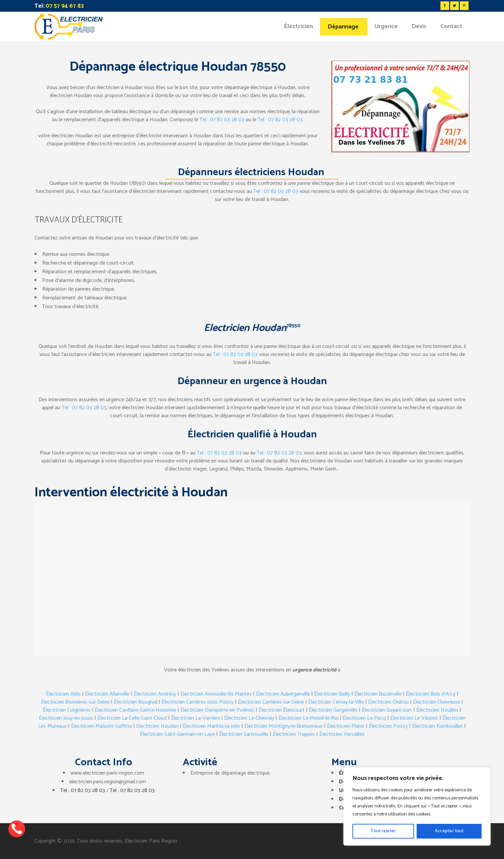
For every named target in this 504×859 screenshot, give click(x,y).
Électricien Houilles (437, 710)
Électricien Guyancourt (387, 710)
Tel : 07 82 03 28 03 (222, 120)
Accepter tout (449, 831)
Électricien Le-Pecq (364, 718)
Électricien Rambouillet (437, 726)
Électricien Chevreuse (437, 702)
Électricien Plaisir (346, 726)
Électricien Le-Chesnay (249, 718)
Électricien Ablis (63, 694)
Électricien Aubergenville (283, 694)
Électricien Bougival (136, 702)
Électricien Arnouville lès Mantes (216, 694)
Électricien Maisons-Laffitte (101, 726)
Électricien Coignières (67, 710)
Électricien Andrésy (155, 694)
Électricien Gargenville (333, 710)
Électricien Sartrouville (244, 734)
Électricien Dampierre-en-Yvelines (217, 710)
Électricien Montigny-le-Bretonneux (283, 726)
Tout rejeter (383, 831)
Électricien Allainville (107, 694)
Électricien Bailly (332, 694)
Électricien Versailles (342, 734)
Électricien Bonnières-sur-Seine (75, 702)
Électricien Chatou (388, 702)
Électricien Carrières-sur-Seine (271, 702)
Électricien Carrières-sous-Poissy (198, 702)
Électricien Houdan (157, 726)
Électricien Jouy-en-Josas (66, 718)
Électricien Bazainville (378, 694)
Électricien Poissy (388, 726)
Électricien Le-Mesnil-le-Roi (308, 718)
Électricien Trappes (294, 734)
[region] (417, 806)
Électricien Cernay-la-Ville (336, 702)
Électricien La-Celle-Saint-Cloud (132, 718)
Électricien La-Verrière (195, 718)
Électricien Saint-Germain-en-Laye (177, 734)
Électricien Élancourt (282, 710)
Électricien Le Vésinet (414, 718)
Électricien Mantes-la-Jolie (211, 726)
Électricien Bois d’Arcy (431, 694)
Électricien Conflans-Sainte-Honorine (135, 710)
